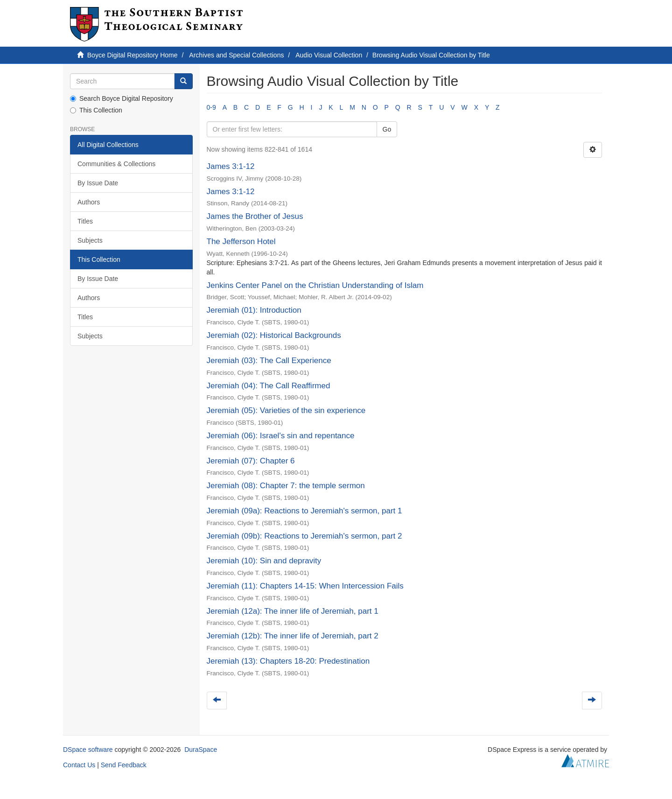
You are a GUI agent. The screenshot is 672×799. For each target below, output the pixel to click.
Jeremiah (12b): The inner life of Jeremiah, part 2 (293, 636)
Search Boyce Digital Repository (122, 98)
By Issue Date (98, 183)
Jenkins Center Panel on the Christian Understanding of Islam (315, 285)
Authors (89, 202)
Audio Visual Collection (329, 55)
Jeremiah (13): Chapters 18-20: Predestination (288, 661)
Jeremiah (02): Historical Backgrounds (274, 335)
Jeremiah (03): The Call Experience (269, 361)
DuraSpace (201, 750)
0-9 (211, 107)
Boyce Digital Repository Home (133, 55)
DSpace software (88, 750)
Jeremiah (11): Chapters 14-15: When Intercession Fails (305, 586)
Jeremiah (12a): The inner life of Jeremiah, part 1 (293, 611)
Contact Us (79, 765)
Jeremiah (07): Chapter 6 (251, 461)
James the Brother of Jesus (255, 216)
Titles (85, 221)
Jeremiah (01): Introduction (254, 310)
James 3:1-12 (231, 166)
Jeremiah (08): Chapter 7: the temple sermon (286, 486)
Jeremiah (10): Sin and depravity (264, 561)
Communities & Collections (116, 164)
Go (387, 129)
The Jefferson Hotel (241, 242)
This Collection (96, 110)
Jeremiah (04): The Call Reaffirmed (269, 386)
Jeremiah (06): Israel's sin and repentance (281, 436)
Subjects (90, 240)
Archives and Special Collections (236, 55)
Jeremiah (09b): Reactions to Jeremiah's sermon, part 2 (304, 536)
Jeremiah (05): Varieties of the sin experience (286, 410)
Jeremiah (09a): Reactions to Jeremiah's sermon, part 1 (304, 511)
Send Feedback (124, 765)
